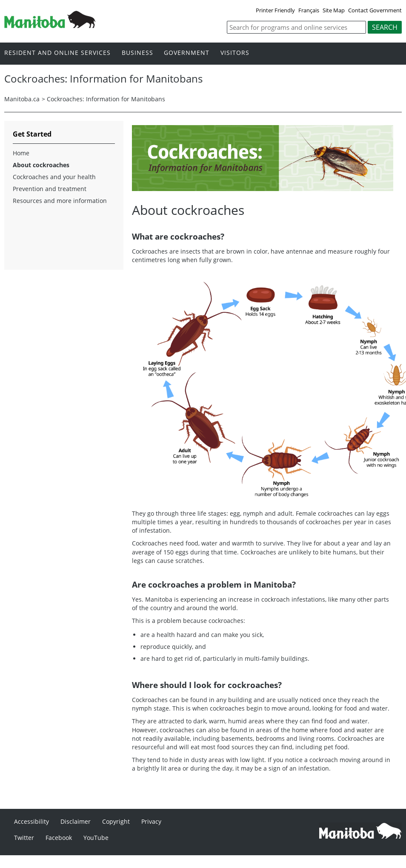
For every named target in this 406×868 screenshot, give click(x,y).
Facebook (59, 838)
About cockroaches (41, 165)
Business (137, 53)
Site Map (334, 10)
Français (309, 10)
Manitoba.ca (22, 99)
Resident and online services (57, 53)
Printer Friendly (275, 10)
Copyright (116, 821)
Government (187, 53)
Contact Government (375, 10)
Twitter (24, 838)
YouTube (96, 838)
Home (21, 153)
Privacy (151, 821)
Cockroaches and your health (54, 177)
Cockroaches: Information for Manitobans (106, 99)
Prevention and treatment (50, 189)
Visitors (235, 53)
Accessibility (31, 821)
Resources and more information (60, 201)
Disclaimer (76, 821)
